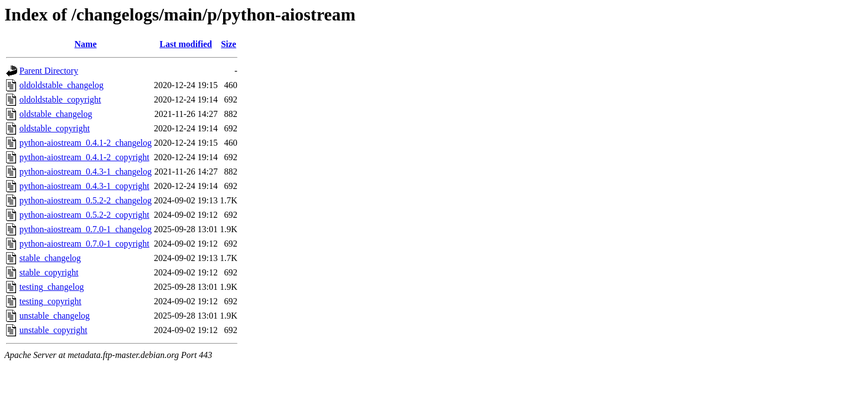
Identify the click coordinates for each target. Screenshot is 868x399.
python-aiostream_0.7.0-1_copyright (84, 244)
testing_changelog (51, 287)
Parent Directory (49, 71)
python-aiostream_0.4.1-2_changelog (86, 143)
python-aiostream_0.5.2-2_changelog (86, 200)
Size (229, 44)
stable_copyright (49, 272)
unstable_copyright (53, 330)
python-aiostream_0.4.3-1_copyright (84, 186)
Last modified (186, 44)
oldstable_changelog (56, 114)
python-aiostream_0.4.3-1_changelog (86, 172)
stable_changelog (50, 258)
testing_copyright (50, 301)
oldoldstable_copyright (60, 99)
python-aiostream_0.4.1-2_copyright (84, 157)
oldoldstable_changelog (61, 85)
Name (86, 44)
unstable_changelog (55, 316)
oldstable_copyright (55, 128)
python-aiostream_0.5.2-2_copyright (84, 215)
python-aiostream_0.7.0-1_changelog (86, 229)
